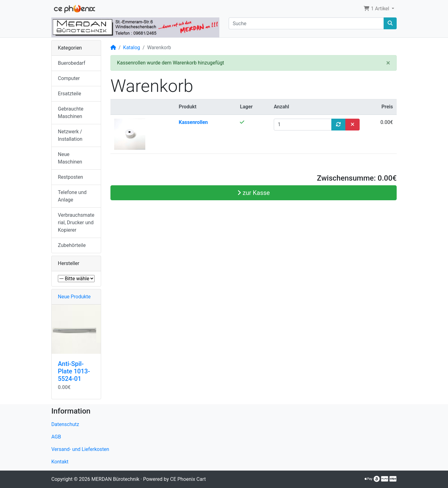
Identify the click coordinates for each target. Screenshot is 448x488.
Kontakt (60, 462)
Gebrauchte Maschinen (71, 113)
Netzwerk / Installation (70, 135)
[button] (379, 9)
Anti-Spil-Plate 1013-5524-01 (74, 371)
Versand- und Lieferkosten (80, 449)
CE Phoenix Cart (188, 479)
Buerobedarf (72, 63)
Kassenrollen (194, 122)
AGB (56, 437)
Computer (69, 78)
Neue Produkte (74, 297)
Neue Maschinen (70, 158)
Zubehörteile (72, 245)
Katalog (132, 47)
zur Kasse (254, 193)
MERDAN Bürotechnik (115, 479)
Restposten (70, 177)
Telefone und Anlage (72, 196)
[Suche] (306, 23)
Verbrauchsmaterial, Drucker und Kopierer (76, 223)
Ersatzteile (70, 94)
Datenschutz (65, 424)
